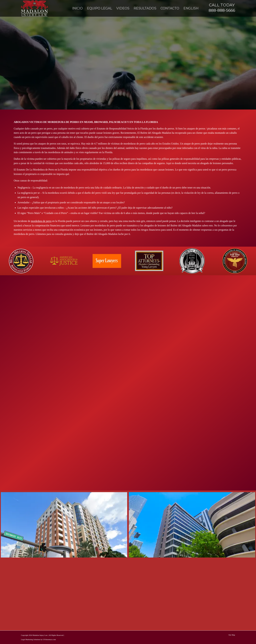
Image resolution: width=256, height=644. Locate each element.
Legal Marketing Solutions (31, 639)
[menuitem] (77, 8)
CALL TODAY (222, 5)
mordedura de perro (41, 221)
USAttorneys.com (49, 639)
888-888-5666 (222, 10)
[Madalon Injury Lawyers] (34, 8)
